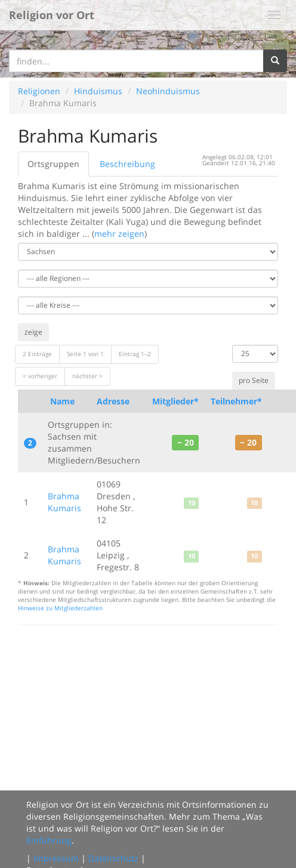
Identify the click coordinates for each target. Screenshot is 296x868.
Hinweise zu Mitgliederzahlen (60, 608)
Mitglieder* (175, 401)
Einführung (49, 840)
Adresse (113, 401)
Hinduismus (98, 91)
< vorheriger (40, 376)
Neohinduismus (168, 91)
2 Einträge (37, 354)
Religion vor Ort (52, 15)
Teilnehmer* (236, 401)
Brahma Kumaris (64, 502)
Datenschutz (113, 858)
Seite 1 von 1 (85, 354)
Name (62, 401)
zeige (33, 332)
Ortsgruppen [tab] (53, 164)
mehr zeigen (119, 234)
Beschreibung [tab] (127, 164)
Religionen (39, 91)
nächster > (87, 376)
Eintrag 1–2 (135, 354)
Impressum (56, 858)
